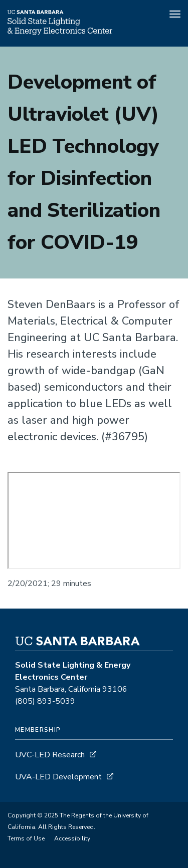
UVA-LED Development (59, 777)
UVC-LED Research (50, 755)
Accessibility (72, 838)
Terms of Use (26, 838)
